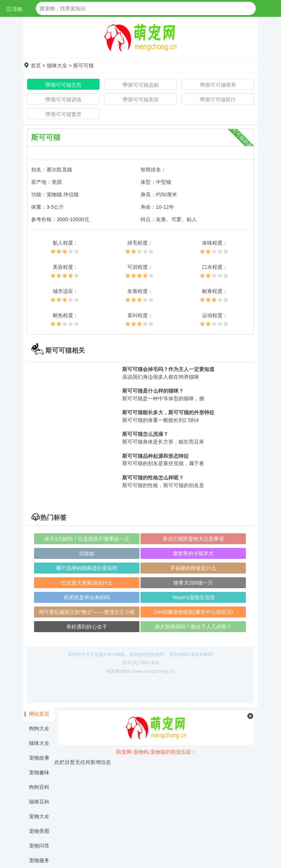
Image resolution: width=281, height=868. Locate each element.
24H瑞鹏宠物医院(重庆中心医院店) (193, 612)
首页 (36, 66)
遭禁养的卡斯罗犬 (193, 553)
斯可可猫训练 (63, 99)
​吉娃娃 (87, 553)
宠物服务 (39, 860)
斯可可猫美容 (140, 99)
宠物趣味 (39, 772)
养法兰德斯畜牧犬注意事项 (193, 539)
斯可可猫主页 (63, 85)
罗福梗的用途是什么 (193, 568)
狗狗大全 (39, 728)
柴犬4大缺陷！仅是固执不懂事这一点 (87, 539)
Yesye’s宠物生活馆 (193, 597)
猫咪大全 (57, 66)
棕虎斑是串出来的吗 (87, 597)
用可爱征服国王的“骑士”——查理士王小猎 (87, 612)
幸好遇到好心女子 (87, 627)
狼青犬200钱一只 (193, 583)
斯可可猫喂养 (218, 85)
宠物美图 (39, 831)
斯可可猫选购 (140, 85)
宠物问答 (39, 846)
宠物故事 (39, 758)
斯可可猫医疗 (218, 99)
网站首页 (39, 714)
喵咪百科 (39, 802)
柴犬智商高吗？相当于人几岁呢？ (193, 627)
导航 (14, 9)
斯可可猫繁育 (63, 114)
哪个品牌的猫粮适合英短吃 (87, 568)
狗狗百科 (39, 787)
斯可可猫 (83, 66)
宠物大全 (39, 816)
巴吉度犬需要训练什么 (87, 583)
